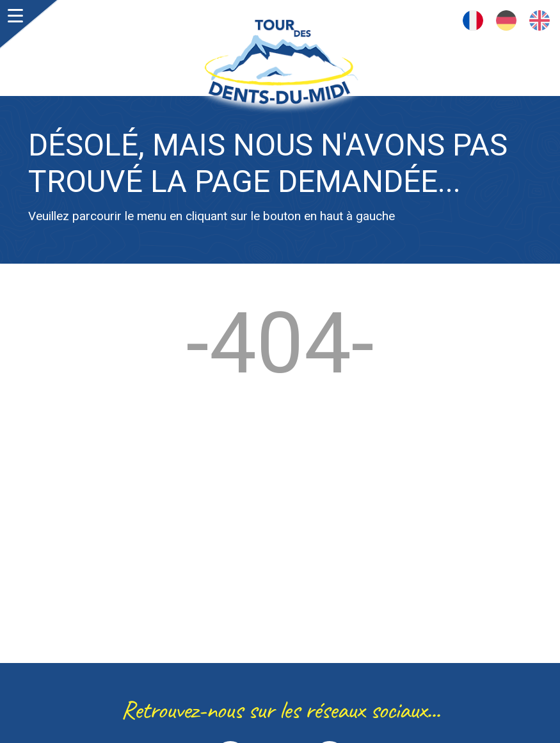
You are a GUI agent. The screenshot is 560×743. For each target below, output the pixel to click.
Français (473, 20)
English (540, 20)
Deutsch (506, 20)
